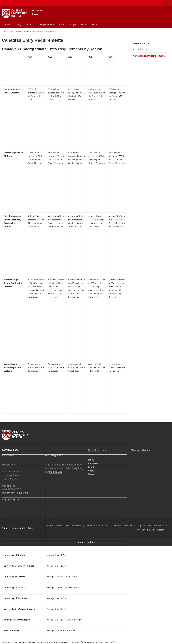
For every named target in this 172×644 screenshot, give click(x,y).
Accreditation (140, 49)
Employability (47, 25)
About (62, 25)
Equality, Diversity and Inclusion (153, 526)
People (73, 25)
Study (18, 25)
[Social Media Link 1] (134, 461)
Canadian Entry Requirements (45, 31)
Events (95, 25)
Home (7, 25)
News (84, 25)
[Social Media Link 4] (146, 461)
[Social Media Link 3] (140, 461)
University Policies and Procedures (152, 530)
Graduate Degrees (23, 31)
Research (31, 25)
